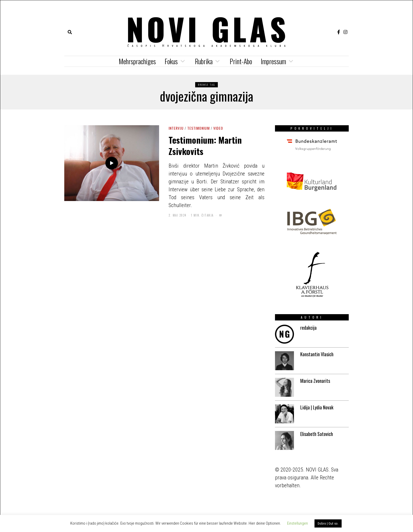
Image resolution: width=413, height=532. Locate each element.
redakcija (308, 328)
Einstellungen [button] (298, 523)
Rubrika (204, 61)
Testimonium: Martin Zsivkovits (205, 145)
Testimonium (198, 128)
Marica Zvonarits (315, 381)
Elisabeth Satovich (317, 434)
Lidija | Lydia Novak (317, 407)
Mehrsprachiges (137, 61)
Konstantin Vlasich (317, 354)
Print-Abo (241, 61)
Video (218, 128)
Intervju (176, 128)
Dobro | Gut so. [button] (328, 523)
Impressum (273, 61)
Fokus (171, 61)
